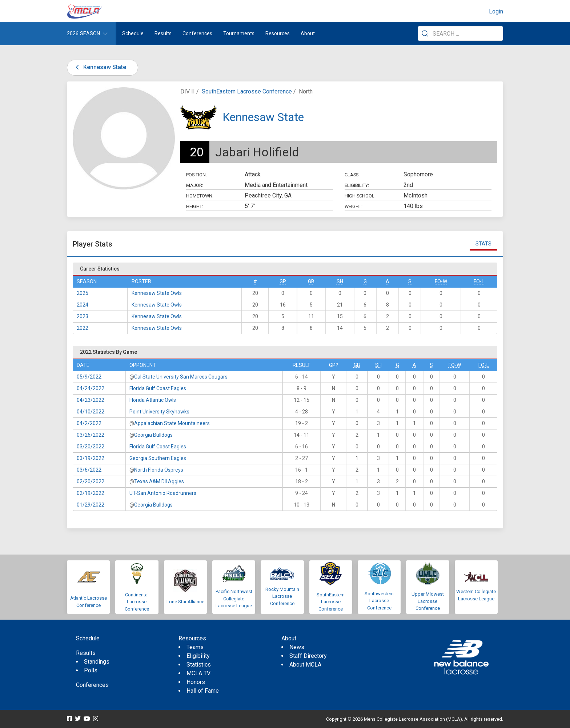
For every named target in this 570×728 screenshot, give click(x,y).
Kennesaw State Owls (157, 293)
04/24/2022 (91, 388)
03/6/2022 (89, 470)
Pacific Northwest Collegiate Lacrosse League (234, 599)
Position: (196, 175)
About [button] (308, 33)
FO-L (479, 281)
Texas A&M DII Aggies (159, 481)
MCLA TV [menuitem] (198, 673)
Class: (352, 175)
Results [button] (163, 33)
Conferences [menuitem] (92, 685)
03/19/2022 (91, 458)
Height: (195, 206)
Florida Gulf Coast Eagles (158, 388)
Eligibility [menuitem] (198, 656)
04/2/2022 (89, 423)
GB (311, 281)
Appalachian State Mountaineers (172, 423)
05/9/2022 (89, 377)
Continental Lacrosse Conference (137, 602)
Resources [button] (278, 33)
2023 (83, 316)
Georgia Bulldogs (153, 435)
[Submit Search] (425, 33)
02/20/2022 (91, 481)
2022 (83, 328)
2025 (83, 293)
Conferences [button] (197, 33)
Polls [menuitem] (91, 670)
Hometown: (200, 196)
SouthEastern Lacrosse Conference (247, 91)
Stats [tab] (483, 244)
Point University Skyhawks (159, 412)
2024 (83, 305)
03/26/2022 (91, 435)
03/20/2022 (91, 447)
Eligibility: (357, 185)
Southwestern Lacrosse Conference (379, 601)
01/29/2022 (91, 505)
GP (283, 281)
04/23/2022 (91, 400)
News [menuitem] (297, 647)
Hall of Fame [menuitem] (203, 691)
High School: (360, 196)
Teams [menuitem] (195, 647)
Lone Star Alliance (185, 602)
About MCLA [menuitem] (305, 665)
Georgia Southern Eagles (158, 458)
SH (340, 281)
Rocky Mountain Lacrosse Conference (282, 596)
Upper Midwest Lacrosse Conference (428, 601)
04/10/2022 (91, 412)
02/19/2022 (91, 493)
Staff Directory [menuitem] (308, 656)
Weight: (354, 206)
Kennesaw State (100, 67)
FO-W (441, 281)
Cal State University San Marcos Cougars (181, 377)
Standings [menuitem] (97, 662)
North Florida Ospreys (159, 470)
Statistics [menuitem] (199, 665)
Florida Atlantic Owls (153, 400)
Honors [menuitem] (196, 682)
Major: (195, 185)
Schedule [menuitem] (133, 33)
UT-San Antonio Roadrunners (163, 493)
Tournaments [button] (239, 33)
